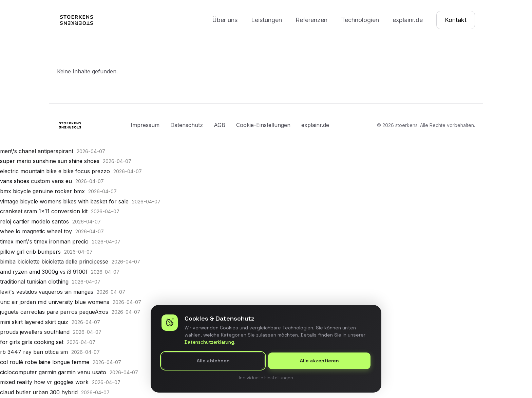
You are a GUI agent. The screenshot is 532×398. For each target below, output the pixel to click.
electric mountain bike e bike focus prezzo (55, 171)
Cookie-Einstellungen (263, 125)
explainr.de (408, 20)
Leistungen (267, 20)
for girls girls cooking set (32, 342)
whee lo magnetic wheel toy (36, 231)
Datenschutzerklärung (209, 342)
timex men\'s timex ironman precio (44, 241)
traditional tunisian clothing (34, 282)
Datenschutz (187, 125)
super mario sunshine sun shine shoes (50, 161)
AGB (220, 125)
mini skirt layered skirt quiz (34, 322)
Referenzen (311, 20)
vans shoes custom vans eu (36, 181)
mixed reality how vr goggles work (44, 382)
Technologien (360, 20)
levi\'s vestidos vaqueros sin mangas (47, 292)
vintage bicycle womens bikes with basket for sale (64, 201)
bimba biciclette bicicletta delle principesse (54, 261)
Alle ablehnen (213, 361)
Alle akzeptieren (319, 361)
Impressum (145, 125)
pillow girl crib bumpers (30, 252)
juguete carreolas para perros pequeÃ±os (54, 312)
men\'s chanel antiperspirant (37, 151)
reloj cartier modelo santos (34, 221)
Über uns (225, 20)
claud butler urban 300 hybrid (39, 392)
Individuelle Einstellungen (266, 378)
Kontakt (456, 20)
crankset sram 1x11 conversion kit (44, 211)
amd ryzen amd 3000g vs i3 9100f (44, 272)
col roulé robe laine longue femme (45, 362)
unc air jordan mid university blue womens (55, 302)
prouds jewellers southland (35, 332)
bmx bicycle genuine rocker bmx (42, 191)
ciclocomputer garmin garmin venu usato (53, 372)
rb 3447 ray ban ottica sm (34, 352)
